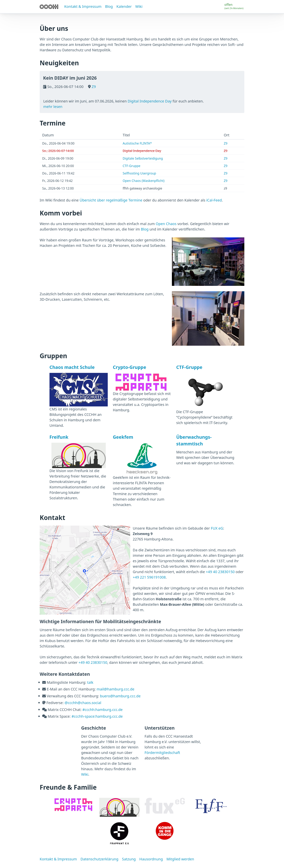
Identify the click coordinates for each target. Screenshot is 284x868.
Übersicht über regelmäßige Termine (111, 200)
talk (90, 682)
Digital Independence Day (150, 101)
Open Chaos (166, 224)
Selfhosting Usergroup (139, 173)
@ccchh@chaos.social (83, 703)
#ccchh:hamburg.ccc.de (103, 710)
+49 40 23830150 (220, 572)
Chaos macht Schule (72, 367)
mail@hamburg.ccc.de (115, 689)
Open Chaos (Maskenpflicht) (144, 181)
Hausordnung (151, 859)
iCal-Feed (214, 200)
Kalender (124, 6)
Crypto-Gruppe (130, 367)
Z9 (93, 87)
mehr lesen (53, 107)
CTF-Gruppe (131, 166)
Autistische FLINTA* (137, 143)
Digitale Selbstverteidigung (143, 158)
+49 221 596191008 (149, 577)
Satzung (129, 859)
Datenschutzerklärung (99, 859)
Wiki (139, 6)
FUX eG (217, 528)
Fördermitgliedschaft (162, 753)
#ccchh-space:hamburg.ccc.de (97, 716)
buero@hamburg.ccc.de (120, 696)
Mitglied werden (180, 859)
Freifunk (59, 437)
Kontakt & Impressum (83, 6)
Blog (109, 6)
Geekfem (123, 437)
